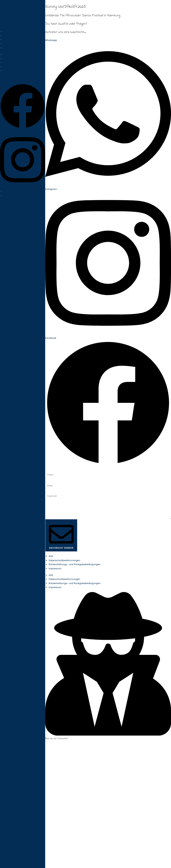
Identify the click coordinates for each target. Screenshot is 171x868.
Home (7, 32)
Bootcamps (10, 44)
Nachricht (51, 491)
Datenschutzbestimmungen (64, 560)
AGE (51, 556)
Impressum (55, 569)
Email (48, 480)
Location (8, 36)
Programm (10, 48)
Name (49, 469)
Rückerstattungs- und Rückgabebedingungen (75, 564)
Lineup (7, 40)
